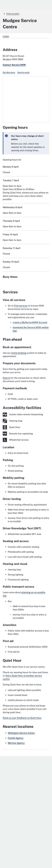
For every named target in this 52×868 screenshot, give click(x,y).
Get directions (9, 72)
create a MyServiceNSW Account (30, 322)
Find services (21, 306)
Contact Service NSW (14, 65)
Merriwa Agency (16, 743)
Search (6, 378)
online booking (19, 353)
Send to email (23, 72)
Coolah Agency (16, 738)
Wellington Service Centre (21, 733)
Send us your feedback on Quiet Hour (22, 718)
